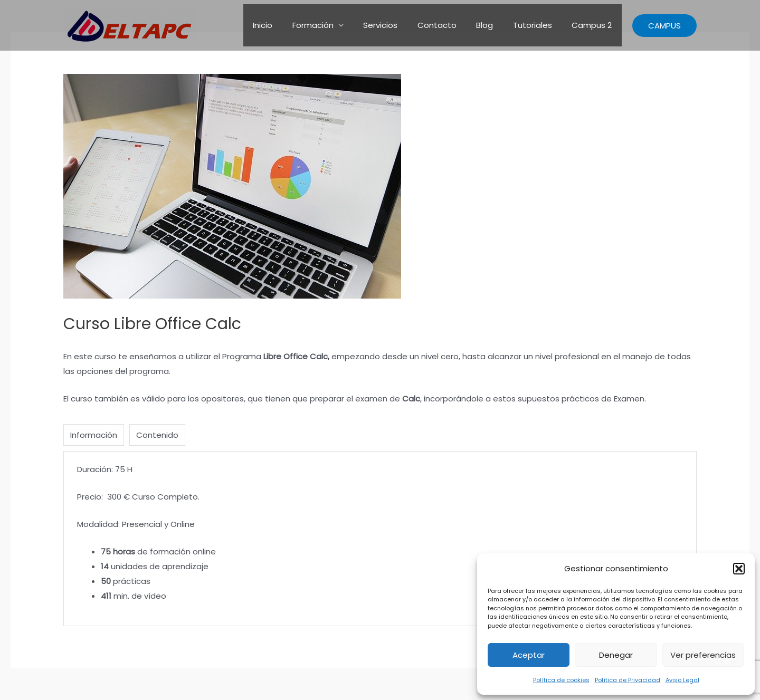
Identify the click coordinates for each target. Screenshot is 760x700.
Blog (495, 25)
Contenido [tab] (157, 435)
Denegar (616, 655)
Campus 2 (594, 25)
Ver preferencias (703, 655)
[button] (739, 569)
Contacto (451, 25)
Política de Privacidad (628, 680)
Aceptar (529, 655)
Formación (335, 25)
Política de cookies (561, 680)
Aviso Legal (682, 680)
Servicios (398, 25)
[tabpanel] (380, 538)
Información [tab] (94, 435)
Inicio (288, 25)
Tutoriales (538, 25)
